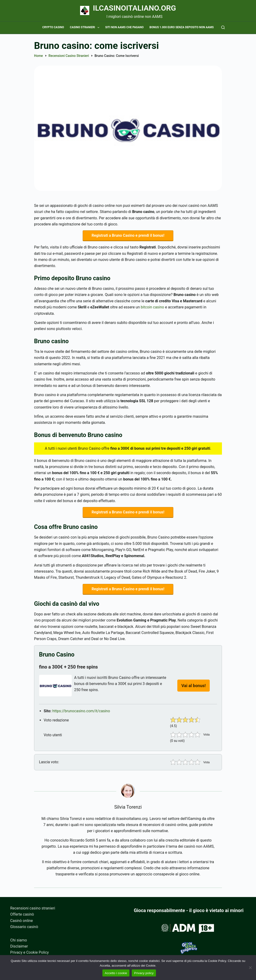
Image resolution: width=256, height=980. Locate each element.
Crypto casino (53, 27)
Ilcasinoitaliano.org (135, 8)
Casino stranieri (86, 28)
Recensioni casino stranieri (33, 908)
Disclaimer (19, 946)
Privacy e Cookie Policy (30, 953)
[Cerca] (223, 27)
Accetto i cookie (116, 973)
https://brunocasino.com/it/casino (81, 713)
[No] (250, 968)
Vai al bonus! (194, 688)
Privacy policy (144, 973)
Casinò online (22, 921)
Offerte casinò (22, 915)
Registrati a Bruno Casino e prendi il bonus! (128, 236)
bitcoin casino (152, 308)
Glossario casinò (24, 927)
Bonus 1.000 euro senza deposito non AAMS (182, 27)
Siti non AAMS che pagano (124, 27)
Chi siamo (19, 940)
